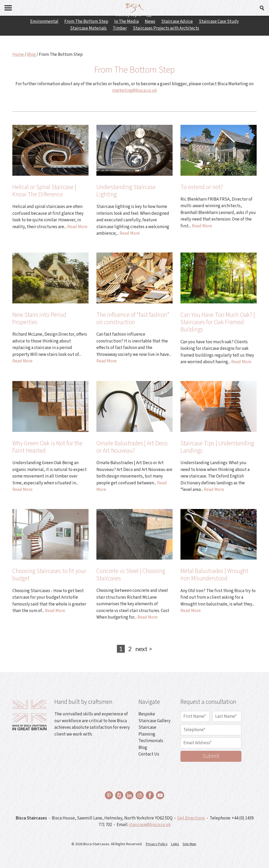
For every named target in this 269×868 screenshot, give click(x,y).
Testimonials (151, 741)
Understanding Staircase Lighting (126, 191)
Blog (31, 55)
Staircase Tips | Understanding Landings (217, 447)
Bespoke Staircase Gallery (154, 717)
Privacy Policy (157, 844)
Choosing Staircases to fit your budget (49, 575)
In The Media (126, 22)
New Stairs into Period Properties (39, 318)
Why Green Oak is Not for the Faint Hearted (47, 447)
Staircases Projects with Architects (166, 28)
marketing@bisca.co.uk (134, 90)
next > (144, 649)
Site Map (189, 844)
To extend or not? (202, 187)
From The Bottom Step (86, 22)
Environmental (44, 22)
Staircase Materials (88, 28)
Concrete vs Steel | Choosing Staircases (131, 575)
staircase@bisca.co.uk (150, 825)
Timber (120, 28)
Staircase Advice (177, 22)
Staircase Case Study (219, 22)
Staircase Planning (147, 731)
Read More (77, 227)
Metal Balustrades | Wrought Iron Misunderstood (214, 575)
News (150, 22)
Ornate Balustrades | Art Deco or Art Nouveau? (132, 447)
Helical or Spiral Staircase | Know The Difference (44, 191)
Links (175, 844)
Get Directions (191, 818)
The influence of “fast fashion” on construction (133, 318)
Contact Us (149, 754)
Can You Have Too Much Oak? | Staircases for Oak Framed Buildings (218, 322)
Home (18, 55)
